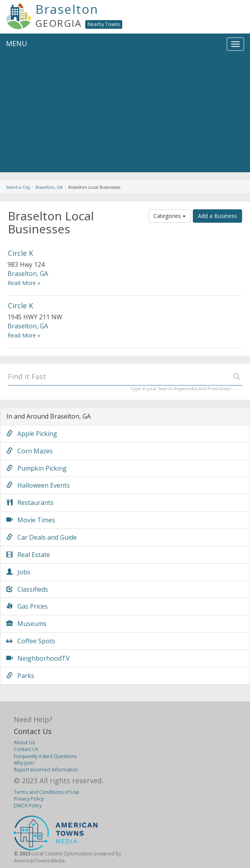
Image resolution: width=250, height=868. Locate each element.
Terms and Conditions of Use (47, 792)
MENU (17, 43)
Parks (20, 676)
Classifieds (27, 589)
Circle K (21, 253)
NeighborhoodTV (38, 658)
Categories (170, 216)
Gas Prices (27, 606)
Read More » (24, 283)
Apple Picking (32, 434)
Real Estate (28, 555)
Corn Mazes (30, 451)
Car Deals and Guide (42, 537)
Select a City (18, 187)
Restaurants (30, 503)
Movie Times (31, 520)
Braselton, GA (49, 187)
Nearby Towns (104, 24)
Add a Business (217, 216)
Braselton (67, 9)
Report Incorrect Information (46, 770)
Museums (26, 624)
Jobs (18, 572)
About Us (24, 742)
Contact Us (33, 731)
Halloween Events (38, 485)
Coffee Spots (31, 641)
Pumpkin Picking (36, 468)
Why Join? (24, 763)
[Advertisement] (125, 113)
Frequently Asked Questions (45, 756)
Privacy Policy (29, 799)
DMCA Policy (28, 806)
